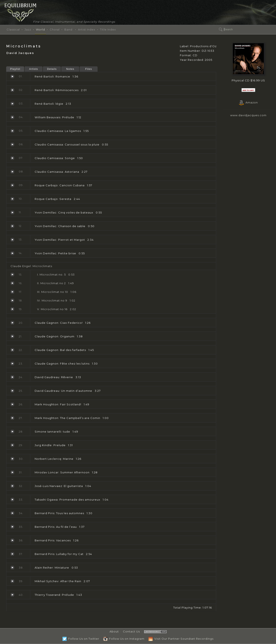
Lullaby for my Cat (12, 554)
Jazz (28, 29)
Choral (55, 29)
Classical (13, 29)
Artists (34, 69)
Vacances (12, 540)
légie (12, 104)
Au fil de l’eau (12, 527)
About (114, 631)
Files (88, 69)
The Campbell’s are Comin (12, 418)
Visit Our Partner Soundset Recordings (181, 639)
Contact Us (131, 631)
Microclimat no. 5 (12, 274)
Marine (12, 459)
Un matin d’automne (12, 391)
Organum (12, 336)
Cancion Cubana (12, 185)
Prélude (12, 117)
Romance (12, 76)
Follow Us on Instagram (124, 639)
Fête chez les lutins (12, 364)
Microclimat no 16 (12, 309)
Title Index (108, 29)
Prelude (12, 445)
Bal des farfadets (12, 350)
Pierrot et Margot (12, 240)
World (40, 29)
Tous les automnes (12, 513)
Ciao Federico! (12, 323)
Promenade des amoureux (12, 500)
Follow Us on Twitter (81, 639)
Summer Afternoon (12, 472)
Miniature (12, 568)
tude (12, 432)
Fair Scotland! (12, 404)
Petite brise (12, 253)
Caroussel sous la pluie (12, 144)
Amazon (248, 102)
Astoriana (12, 172)
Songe (12, 158)
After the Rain (12, 581)
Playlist (15, 69)
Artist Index (87, 29)
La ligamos (12, 131)
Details (52, 69)
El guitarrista (12, 486)
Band (68, 29)
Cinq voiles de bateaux (12, 212)
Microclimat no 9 (12, 300)
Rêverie (12, 377)
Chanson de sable (12, 226)
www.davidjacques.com (248, 115)
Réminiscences (12, 90)
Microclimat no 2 (12, 283)
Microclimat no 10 (12, 292)
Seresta (12, 199)
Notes (70, 69)
